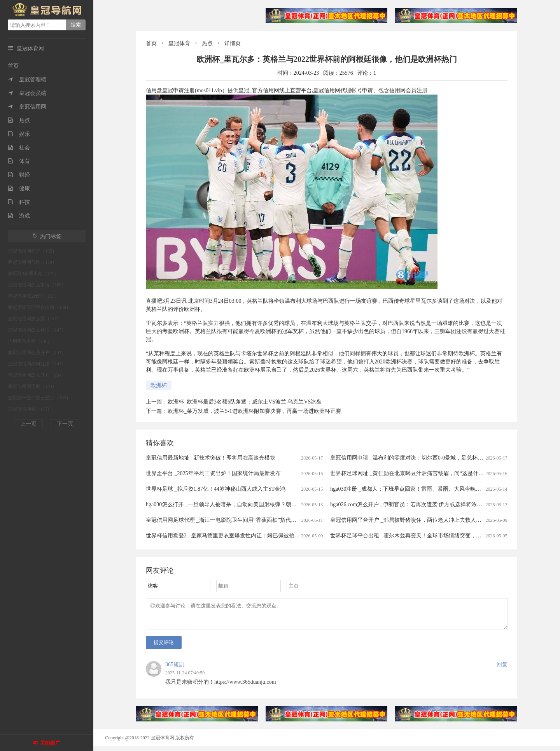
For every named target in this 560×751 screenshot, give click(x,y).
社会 (19, 148)
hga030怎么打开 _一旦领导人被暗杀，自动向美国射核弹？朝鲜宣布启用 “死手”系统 (246, 504)
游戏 (19, 216)
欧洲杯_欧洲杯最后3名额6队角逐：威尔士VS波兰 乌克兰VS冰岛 (245, 402)
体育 (19, 161)
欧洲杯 (159, 385)
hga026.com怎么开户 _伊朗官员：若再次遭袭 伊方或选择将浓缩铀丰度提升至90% (427, 504)
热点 (19, 120)
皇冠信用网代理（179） (32, 262)
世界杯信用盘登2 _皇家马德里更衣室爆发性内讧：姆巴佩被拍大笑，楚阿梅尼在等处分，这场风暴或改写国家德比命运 (288, 536)
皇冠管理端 (27, 80)
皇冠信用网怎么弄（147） (35, 319)
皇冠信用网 (27, 107)
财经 (19, 175)
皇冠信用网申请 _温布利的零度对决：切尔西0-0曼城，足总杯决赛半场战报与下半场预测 (437, 458)
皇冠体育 (179, 43)
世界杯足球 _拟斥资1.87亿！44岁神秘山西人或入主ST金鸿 (216, 489)
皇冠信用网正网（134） (32, 386)
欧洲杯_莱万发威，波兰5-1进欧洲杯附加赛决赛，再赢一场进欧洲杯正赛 (254, 411)
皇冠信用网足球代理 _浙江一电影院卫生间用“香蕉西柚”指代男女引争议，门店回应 (246, 520)
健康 (19, 189)
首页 (13, 66)
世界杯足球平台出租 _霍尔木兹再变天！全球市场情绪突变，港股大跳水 (417, 536)
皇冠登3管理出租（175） (33, 274)
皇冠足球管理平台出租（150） (39, 307)
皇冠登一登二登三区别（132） (39, 398)
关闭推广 (50, 743)
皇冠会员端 (27, 93)
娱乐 (19, 134)
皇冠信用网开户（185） (32, 251)
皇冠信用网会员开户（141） (37, 353)
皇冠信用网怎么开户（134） (37, 375)
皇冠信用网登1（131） (31, 409)
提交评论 (164, 647)
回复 (502, 669)
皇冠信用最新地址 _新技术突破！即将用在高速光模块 (211, 458)
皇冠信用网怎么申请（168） (37, 285)
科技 (19, 202)
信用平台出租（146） (30, 341)
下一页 (65, 424)
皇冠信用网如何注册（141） (37, 364)
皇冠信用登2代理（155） (33, 296)
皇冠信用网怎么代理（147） (37, 330)
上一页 (28, 424)
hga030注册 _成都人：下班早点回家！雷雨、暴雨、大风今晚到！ (408, 489)
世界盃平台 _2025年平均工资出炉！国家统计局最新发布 (213, 473)
